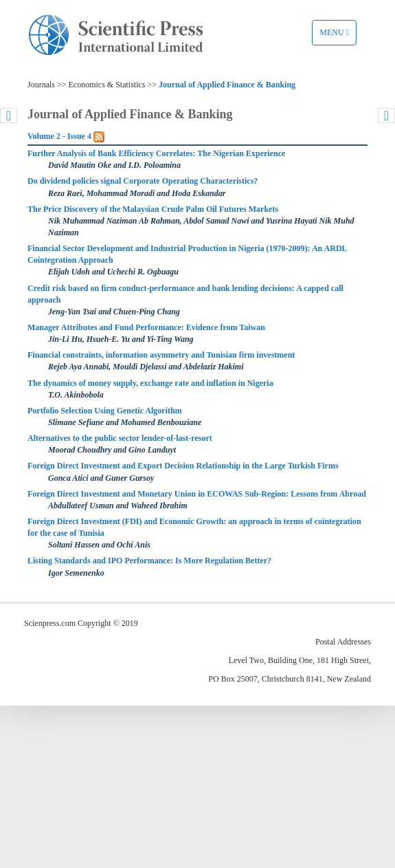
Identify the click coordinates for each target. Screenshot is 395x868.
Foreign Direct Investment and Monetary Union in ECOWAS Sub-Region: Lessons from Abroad (197, 494)
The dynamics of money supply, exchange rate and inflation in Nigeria (150, 383)
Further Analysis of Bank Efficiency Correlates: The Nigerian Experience (156, 153)
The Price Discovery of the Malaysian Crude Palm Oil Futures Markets (153, 209)
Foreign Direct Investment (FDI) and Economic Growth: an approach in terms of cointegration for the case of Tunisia (194, 527)
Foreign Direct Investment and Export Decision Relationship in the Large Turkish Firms (183, 466)
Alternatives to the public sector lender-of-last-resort (120, 438)
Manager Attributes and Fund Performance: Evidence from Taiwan (146, 327)
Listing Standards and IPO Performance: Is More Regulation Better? (149, 561)
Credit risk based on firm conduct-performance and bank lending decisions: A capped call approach (185, 294)
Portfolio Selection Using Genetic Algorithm (105, 411)
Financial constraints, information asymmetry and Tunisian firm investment (161, 355)
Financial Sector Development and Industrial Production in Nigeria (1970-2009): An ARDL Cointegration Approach (187, 254)
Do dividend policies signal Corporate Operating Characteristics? (143, 181)
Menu (338, 36)
